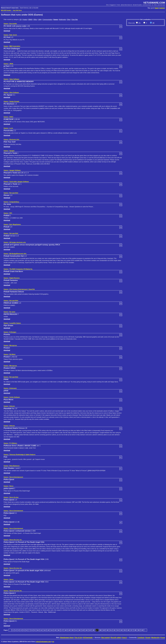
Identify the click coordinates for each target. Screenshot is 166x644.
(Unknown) (13, 388)
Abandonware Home (67, 638)
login (157, 8)
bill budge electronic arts (18, 242)
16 (59, 630)
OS (20, 19)
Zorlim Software (15, 397)
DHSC (11, 117)
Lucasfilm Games (15, 323)
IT (146, 23)
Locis (11, 128)
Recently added (116, 638)
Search (125, 638)
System (25, 19)
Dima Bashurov (14, 466)
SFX (11, 213)
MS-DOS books (6, 10)
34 (121, 630)
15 (55, 630)
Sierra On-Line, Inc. (16, 540)
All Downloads (88, 638)
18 (66, 630)
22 (80, 630)
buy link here (18, 10)
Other (69, 19)
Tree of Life (78, 638)
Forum (163, 638)
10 (38, 630)
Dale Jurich (13, 35)
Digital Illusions (14, 278)
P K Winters (13, 443)
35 (125, 630)
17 (62, 630)
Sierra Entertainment (16, 477)
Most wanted (106, 638)
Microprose (13, 345)
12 (45, 630)
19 (69, 630)
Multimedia (63, 19)
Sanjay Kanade (14, 101)
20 (73, 630)
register (162, 8)
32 (114, 630)
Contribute (141, 638)
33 (118, 630)
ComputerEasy (14, 202)
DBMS (30, 19)
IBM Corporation (15, 46)
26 (94, 630)
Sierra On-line (14, 497)
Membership (155, 638)
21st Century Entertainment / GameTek (22, 289)
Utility (40, 19)
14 (52, 630)
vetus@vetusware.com (43, 642)
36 (128, 630)
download (7, 31)
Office (35, 19)
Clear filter (75, 19)
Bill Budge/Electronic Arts (18, 254)
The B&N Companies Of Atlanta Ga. (21, 269)
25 (90, 630)
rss (53, 642)
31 (111, 630)
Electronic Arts (14, 139)
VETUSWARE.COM (154, 3)
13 (48, 630)
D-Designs (13, 332)
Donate (148, 638)
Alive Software (14, 92)
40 (142, 630)
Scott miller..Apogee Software (19, 182)
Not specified (14, 193)
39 (139, 630)
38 (135, 630)
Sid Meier (12, 354)
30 (107, 630)
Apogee (12, 151)
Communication (47, 19)
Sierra (11, 486)
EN (139, 23)
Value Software (14, 79)
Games (56, 19)
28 (101, 630)
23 (83, 630)
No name (12, 312)
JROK (11, 64)
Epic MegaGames (15, 224)
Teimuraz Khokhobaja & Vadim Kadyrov (22, 454)
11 (41, 630)
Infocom (12, 406)
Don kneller (13, 24)
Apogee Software (15, 170)
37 (132, 630)
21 (76, 630)
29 (104, 630)
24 (87, 630)
